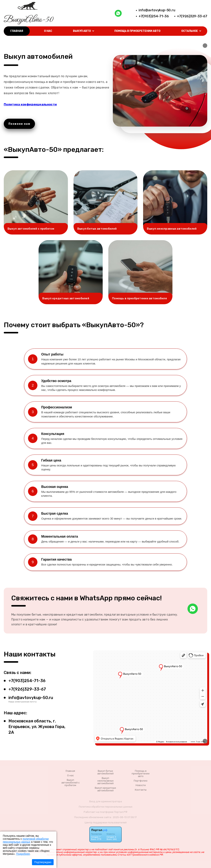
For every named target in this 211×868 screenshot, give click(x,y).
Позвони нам (19, 124)
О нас (48, 31)
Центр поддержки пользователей (106, 823)
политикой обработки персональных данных (26, 840)
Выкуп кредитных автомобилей (105, 789)
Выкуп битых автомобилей (105, 772)
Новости (141, 785)
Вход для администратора (106, 801)
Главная (17, 31)
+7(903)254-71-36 (154, 16)
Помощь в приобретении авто (137, 31)
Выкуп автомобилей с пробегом (70, 783)
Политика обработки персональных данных (106, 807)
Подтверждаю (43, 862)
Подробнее (23, 854)
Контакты (141, 790)
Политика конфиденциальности (30, 104)
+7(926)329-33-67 (192, 16)
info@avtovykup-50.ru (157, 10)
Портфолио (141, 781)
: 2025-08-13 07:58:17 (124, 817)
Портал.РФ (121, 812)
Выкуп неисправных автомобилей (105, 781)
